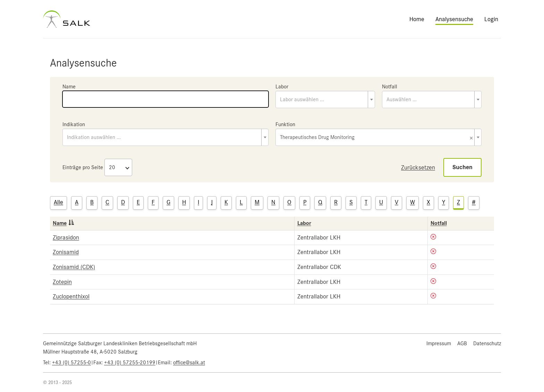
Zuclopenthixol (71, 296)
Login (491, 19)
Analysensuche (454, 19)
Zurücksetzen (418, 167)
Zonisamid (66, 252)
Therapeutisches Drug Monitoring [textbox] (376, 138)
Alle (58, 202)
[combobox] (325, 99)
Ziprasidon (66, 237)
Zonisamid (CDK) (74, 267)
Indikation (74, 124)
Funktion (285, 124)
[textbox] (325, 99)
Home (417, 19)
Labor (282, 87)
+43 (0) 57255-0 (71, 363)
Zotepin (62, 282)
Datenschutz (487, 343)
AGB (462, 343)
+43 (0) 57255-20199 (130, 363)
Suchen (462, 167)
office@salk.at (189, 363)
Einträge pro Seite (83, 167)
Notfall (390, 87)
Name (69, 87)
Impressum (439, 343)
